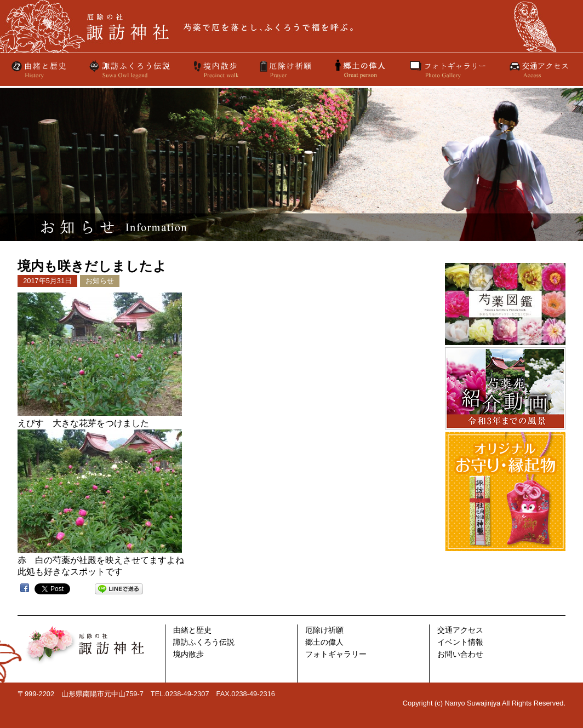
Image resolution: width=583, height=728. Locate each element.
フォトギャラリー (448, 70)
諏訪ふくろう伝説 (130, 70)
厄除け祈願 (287, 70)
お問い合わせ (460, 654)
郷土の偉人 (324, 642)
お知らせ (100, 281)
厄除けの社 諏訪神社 (291, 26)
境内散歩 (215, 70)
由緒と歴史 (39, 70)
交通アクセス (538, 70)
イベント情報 (460, 642)
